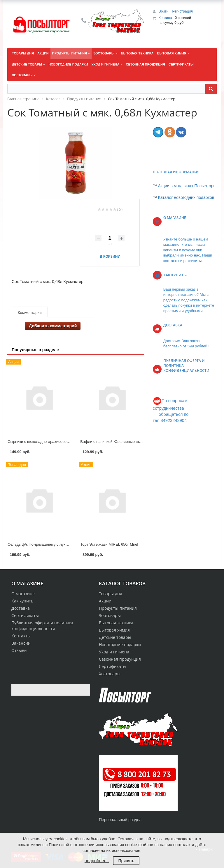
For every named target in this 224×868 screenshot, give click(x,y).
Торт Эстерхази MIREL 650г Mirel (109, 544)
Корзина (165, 18)
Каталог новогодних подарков (186, 197)
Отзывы (19, 650)
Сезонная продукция (120, 659)
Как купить (22, 601)
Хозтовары (110, 674)
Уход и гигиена (114, 652)
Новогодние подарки (120, 645)
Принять (126, 861)
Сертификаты (25, 615)
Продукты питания (118, 608)
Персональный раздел (120, 820)
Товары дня (111, 594)
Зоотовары (110, 615)
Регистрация (183, 11)
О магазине (23, 594)
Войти (164, 11)
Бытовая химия (114, 630)
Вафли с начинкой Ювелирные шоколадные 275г (124, 442)
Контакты (21, 636)
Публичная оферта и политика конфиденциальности (42, 626)
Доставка (21, 608)
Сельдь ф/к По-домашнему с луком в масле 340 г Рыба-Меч (61, 544)
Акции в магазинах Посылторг (187, 186)
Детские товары (115, 637)
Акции (105, 601)
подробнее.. (97, 861)
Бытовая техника (116, 623)
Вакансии (21, 643)
